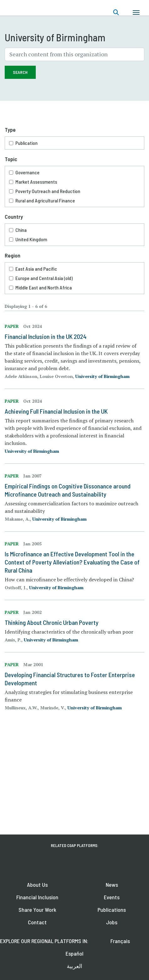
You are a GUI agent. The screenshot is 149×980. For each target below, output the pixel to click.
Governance (27, 172)
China (21, 230)
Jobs (112, 922)
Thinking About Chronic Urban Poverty (52, 622)
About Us (37, 885)
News (112, 885)
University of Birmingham (102, 376)
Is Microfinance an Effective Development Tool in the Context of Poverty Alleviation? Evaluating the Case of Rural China (72, 562)
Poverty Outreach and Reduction (48, 191)
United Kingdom (31, 239)
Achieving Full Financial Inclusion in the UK (56, 411)
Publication (27, 143)
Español (74, 953)
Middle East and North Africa (44, 287)
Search (20, 72)
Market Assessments (36, 182)
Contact (37, 922)
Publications (112, 910)
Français (120, 941)
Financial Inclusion (37, 897)
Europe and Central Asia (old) (44, 278)
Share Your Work (37, 910)
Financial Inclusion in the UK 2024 (46, 336)
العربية (74, 966)
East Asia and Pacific (36, 269)
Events (112, 897)
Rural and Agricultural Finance (45, 200)
